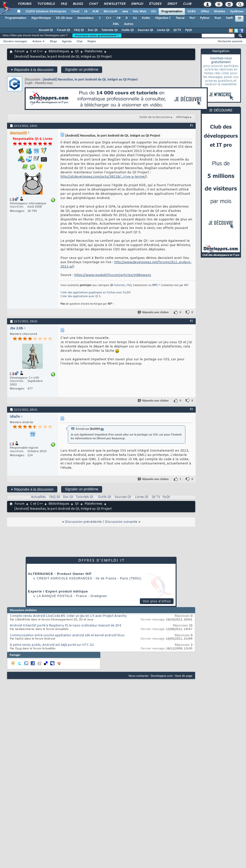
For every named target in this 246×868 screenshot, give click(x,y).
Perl (192, 18)
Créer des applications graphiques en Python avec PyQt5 (95, 293)
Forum (19, 52)
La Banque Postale (55, 596)
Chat (93, 4)
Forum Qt (63, 30)
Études (155, 4)
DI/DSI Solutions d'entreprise (46, 12)
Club (187, 4)
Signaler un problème (82, 69)
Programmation (172, 12)
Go (135, 18)
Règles (92, 41)
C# (118, 18)
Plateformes (93, 52)
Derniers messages (15, 41)
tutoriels (120, 285)
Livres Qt (163, 30)
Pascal (180, 18)
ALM (95, 12)
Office (205, 12)
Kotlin (146, 18)
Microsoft (110, 12)
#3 (191, 409)
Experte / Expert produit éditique (58, 591)
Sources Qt (145, 30)
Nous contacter (139, 676)
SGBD (192, 12)
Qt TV (177, 30)
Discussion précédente (83, 522)
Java (125, 12)
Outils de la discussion (155, 117)
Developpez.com (162, 676)
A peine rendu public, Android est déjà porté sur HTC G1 (52, 645)
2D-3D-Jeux (64, 18)
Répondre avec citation (153, 312)
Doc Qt (93, 30)
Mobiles (220, 12)
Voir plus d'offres (157, 601)
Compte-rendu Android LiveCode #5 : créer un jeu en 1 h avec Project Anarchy (68, 616)
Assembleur (86, 18)
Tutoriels (46, 4)
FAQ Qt (79, 30)
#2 (191, 321)
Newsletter (114, 4)
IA (86, 12)
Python (205, 18)
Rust (218, 18)
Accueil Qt (46, 30)
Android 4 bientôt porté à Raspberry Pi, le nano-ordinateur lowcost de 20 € (66, 626)
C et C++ (36, 52)
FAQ (64, 4)
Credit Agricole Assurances (65, 578)
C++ (109, 18)
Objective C (163, 18)
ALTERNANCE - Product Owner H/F (60, 574)
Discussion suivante (121, 522)
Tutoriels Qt (109, 30)
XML (116, 24)
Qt (239, 18)
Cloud (75, 12)
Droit (172, 4)
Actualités (38, 497)
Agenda (67, 41)
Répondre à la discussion (32, 70)
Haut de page (184, 676)
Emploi (137, 4)
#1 (191, 125)
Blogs (78, 4)
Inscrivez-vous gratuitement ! (97, 35)
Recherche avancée (230, 41)
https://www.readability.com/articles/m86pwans (113, 275)
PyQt (188, 30)
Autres (129, 24)
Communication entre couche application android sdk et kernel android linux (67, 636)
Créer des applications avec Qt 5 (80, 297)
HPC (155, 285)
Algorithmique (41, 18)
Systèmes (237, 12)
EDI (154, 12)
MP (186, 285)
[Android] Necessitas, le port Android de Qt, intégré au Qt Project (90, 79)
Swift (229, 18)
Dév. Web (139, 12)
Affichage (183, 117)
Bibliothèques (59, 52)
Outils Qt (128, 30)
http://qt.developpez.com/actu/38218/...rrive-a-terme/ (103, 177)
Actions (37, 41)
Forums (25, 4)
